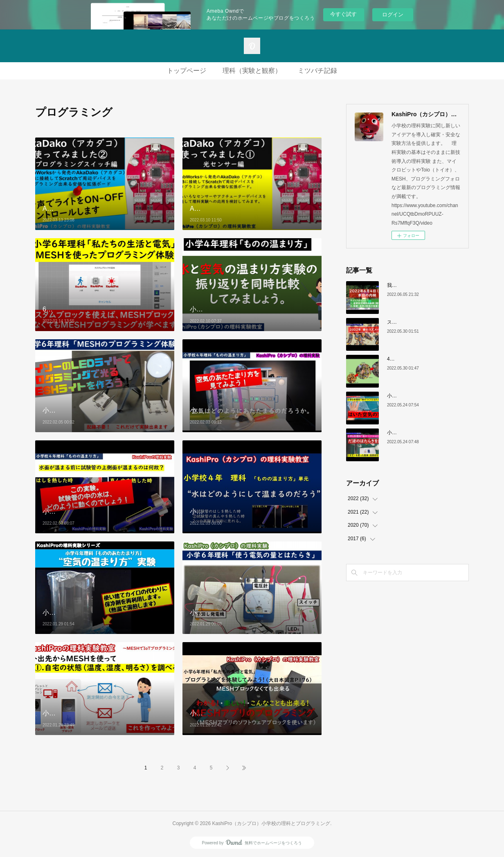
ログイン (393, 15)
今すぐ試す (343, 14)
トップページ (187, 71)
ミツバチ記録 (317, 71)
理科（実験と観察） (252, 71)
